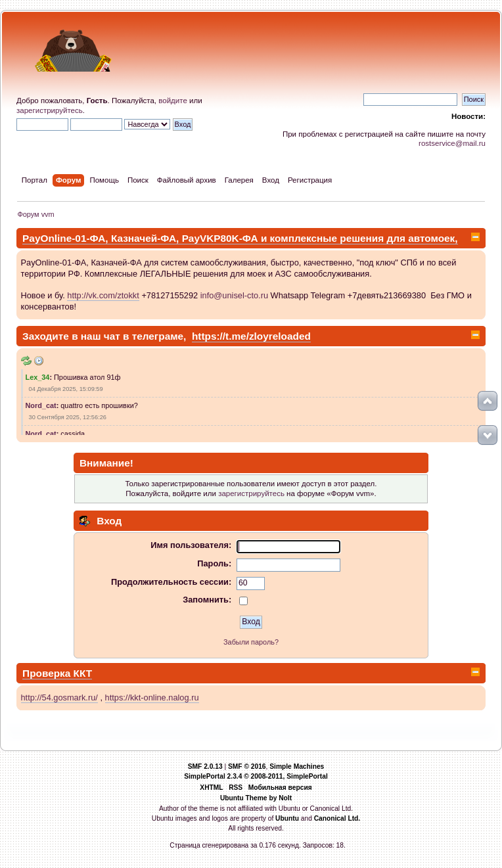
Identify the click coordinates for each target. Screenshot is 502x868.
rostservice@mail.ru (452, 143)
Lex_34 (38, 377)
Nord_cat (41, 405)
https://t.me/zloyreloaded (251, 336)
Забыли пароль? (251, 642)
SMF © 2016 (247, 766)
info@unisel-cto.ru (234, 295)
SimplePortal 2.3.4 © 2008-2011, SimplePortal (256, 776)
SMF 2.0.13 (205, 766)
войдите (173, 101)
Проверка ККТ (57, 673)
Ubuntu (287, 818)
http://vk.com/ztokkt (103, 295)
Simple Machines (297, 766)
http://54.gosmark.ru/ (59, 697)
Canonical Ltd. (337, 818)
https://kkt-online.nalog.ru (152, 697)
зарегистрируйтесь (50, 110)
